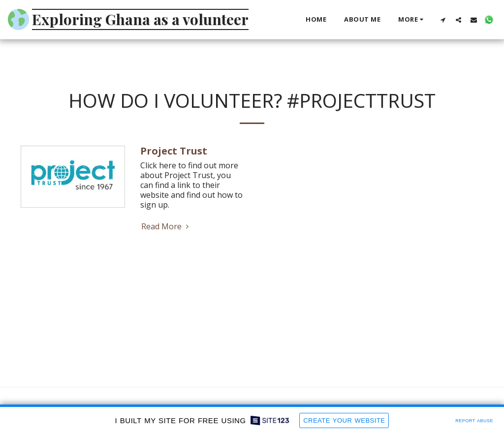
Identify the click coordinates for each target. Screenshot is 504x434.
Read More (166, 226)
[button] (443, 20)
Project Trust (174, 151)
